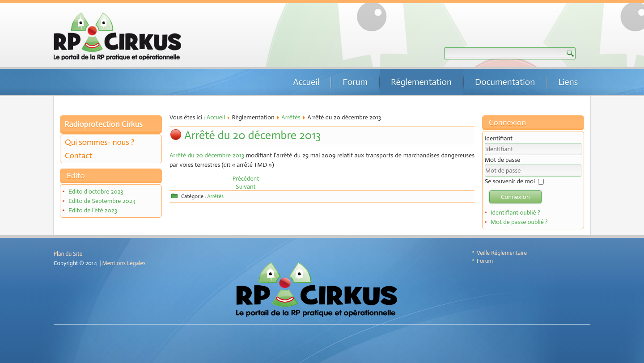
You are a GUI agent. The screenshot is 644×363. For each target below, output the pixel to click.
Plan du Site (68, 254)
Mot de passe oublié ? (519, 222)
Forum (355, 82)
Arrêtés (291, 117)
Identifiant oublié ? (515, 213)
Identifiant (499, 138)
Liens (568, 82)
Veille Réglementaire (502, 253)
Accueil (306, 82)
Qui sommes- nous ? (100, 142)
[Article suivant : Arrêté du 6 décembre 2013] (246, 187)
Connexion (515, 197)
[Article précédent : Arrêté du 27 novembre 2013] (246, 179)
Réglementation (421, 82)
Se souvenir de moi (510, 181)
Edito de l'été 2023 (93, 210)
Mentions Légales (124, 263)
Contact (78, 156)
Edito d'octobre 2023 (96, 192)
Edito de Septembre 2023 (102, 201)
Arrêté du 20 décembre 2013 (252, 135)
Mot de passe (502, 160)
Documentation (505, 82)
